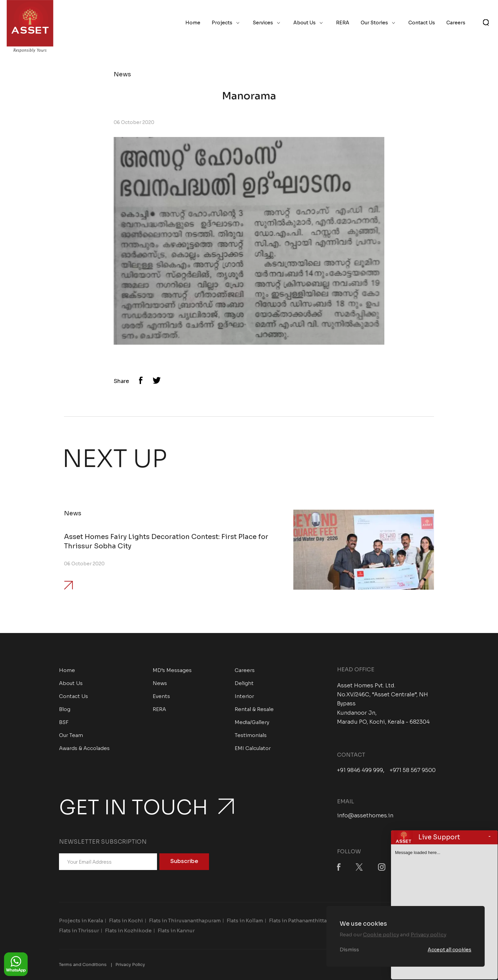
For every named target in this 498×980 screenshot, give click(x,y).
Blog (65, 709)
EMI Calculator (253, 748)
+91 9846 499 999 (360, 770)
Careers (456, 23)
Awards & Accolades (84, 748)
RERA (343, 23)
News (160, 683)
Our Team (71, 735)
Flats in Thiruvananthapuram (185, 920)
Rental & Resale (254, 709)
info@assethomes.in (365, 815)
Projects (222, 23)
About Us (304, 23)
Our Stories (374, 23)
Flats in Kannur (176, 930)
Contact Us (422, 23)
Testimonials (251, 735)
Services (263, 23)
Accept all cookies (449, 950)
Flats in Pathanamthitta (298, 920)
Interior (244, 696)
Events (161, 696)
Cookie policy (381, 934)
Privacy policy (428, 934)
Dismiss (349, 950)
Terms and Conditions (83, 964)
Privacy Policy (130, 964)
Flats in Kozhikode (128, 930)
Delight (244, 683)
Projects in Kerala (81, 920)
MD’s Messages (172, 670)
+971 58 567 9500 (413, 770)
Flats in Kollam (245, 920)
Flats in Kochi (126, 920)
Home (193, 23)
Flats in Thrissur (79, 930)
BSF (64, 722)
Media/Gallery (252, 722)
